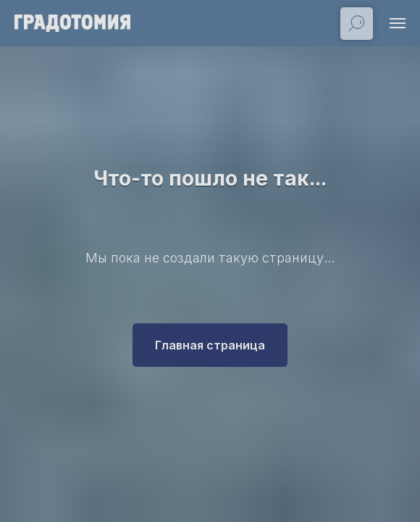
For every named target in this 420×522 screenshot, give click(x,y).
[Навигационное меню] (398, 23)
